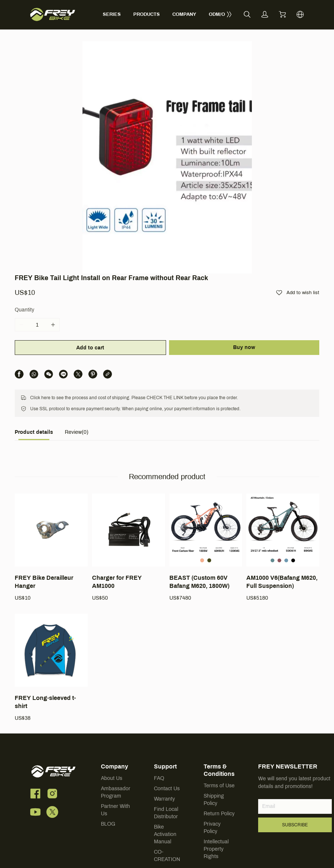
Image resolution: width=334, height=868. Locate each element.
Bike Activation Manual (165, 772)
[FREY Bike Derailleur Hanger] (51, 485)
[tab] (34, 372)
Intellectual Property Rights (216, 787)
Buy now (245, 285)
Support (165, 704)
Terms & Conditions (219, 708)
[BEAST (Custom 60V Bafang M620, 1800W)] (206, 485)
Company (115, 704)
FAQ (159, 716)
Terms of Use (219, 723)
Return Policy (219, 751)
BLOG (108, 762)
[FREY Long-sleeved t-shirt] (51, 606)
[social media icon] (35, 732)
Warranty (164, 737)
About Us (112, 716)
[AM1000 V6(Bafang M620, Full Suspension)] (283, 485)
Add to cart (89, 285)
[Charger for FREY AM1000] (129, 485)
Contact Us (167, 726)
